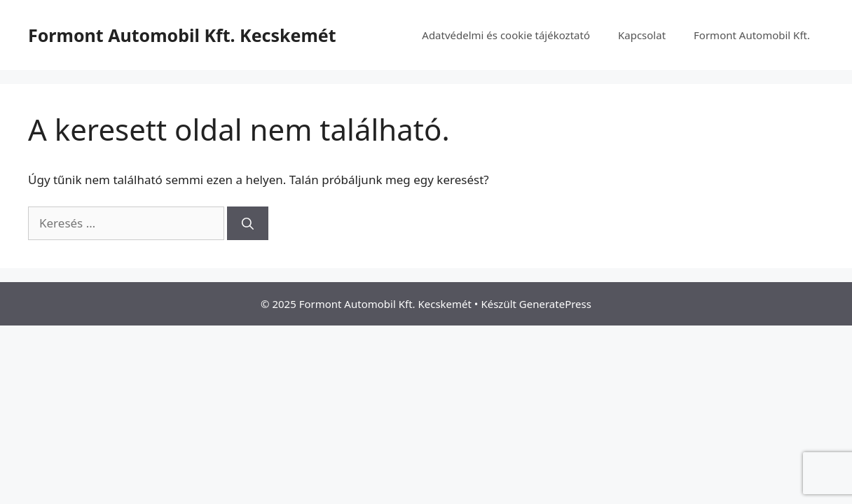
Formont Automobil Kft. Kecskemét (182, 35)
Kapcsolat (642, 35)
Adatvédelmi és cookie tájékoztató (506, 35)
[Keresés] (248, 223)
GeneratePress (555, 304)
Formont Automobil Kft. (752, 35)
